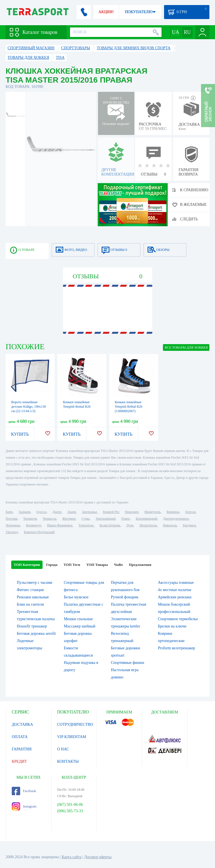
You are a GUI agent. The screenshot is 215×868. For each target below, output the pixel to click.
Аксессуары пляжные (176, 583)
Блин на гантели (30, 604)
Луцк (130, 525)
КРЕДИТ (19, 761)
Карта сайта (72, 857)
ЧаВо (118, 565)
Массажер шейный (80, 626)
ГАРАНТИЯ (22, 749)
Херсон (190, 512)
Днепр (57, 512)
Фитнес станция (30, 590)
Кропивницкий (146, 519)
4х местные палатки (175, 590)
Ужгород (12, 532)
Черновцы (13, 525)
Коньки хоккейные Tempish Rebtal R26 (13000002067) (128, 407)
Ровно (125, 519)
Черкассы (49, 519)
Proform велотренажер (177, 648)
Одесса (41, 512)
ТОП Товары (97, 565)
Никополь (170, 525)
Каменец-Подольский (39, 532)
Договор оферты (98, 857)
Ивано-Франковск (60, 525)
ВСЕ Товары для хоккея (186, 347)
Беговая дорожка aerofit (36, 634)
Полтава (11, 519)
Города (52, 565)
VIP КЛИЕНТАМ (72, 737)
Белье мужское (76, 597)
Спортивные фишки (128, 663)
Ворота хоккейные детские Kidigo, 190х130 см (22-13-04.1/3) (29, 407)
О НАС (63, 749)
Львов (72, 512)
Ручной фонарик (125, 597)
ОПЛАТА (20, 737)
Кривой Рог (111, 512)
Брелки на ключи (172, 626)
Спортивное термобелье (178, 619)
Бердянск (189, 525)
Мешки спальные (78, 619)
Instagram (24, 806)
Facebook (24, 791)
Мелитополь (148, 525)
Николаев (132, 512)
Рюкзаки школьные (33, 597)
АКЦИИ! (106, 12)
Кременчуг (34, 525)
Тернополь (86, 525)
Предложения (140, 565)
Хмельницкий (105, 519)
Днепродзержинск (176, 519)
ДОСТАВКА (22, 725)
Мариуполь (153, 512)
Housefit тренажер (32, 626)
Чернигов (30, 519)
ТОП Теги (72, 565)
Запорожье (89, 512)
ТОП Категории (27, 565)
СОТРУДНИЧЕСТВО (75, 725)
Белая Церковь (110, 525)
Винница (173, 512)
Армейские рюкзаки (175, 597)
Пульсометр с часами (35, 583)
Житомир (69, 519)
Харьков (24, 512)
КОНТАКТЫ (68, 761)
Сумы (86, 519)
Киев (9, 512)
